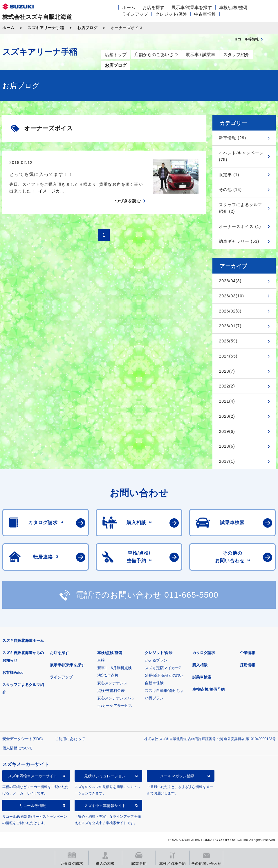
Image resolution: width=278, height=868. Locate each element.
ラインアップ (135, 14)
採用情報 (248, 665)
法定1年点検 (108, 675)
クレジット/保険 (171, 14)
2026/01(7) (230, 326)
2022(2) (227, 386)
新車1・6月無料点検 (114, 668)
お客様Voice (13, 673)
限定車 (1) (229, 175)
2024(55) (228, 356)
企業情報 (248, 653)
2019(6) (227, 431)
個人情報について (17, 748)
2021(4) (227, 401)
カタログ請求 (204, 653)
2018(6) (227, 446)
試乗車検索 (202, 677)
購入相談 (200, 665)
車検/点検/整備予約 (208, 689)
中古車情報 (205, 14)
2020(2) (227, 416)
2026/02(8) (230, 311)
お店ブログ (87, 28)
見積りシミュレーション (105, 776)
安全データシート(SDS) (22, 739)
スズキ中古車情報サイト (105, 806)
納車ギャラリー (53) (239, 241)
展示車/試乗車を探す (192, 7)
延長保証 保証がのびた (164, 675)
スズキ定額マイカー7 (163, 668)
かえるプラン (156, 660)
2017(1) (227, 461)
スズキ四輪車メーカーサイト (33, 776)
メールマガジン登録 (177, 776)
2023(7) (227, 371)
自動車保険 (154, 683)
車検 (101, 660)
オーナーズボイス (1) (240, 226)
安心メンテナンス (112, 683)
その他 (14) (230, 190)
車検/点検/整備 (233, 7)
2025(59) (228, 341)
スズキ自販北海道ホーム (23, 641)
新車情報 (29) (232, 138)
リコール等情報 (33, 806)
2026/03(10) (231, 296)
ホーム (129, 7)
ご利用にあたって (70, 739)
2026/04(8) (230, 281)
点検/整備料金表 (111, 691)
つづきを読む (128, 201)
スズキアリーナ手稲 (46, 28)
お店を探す (153, 7)
